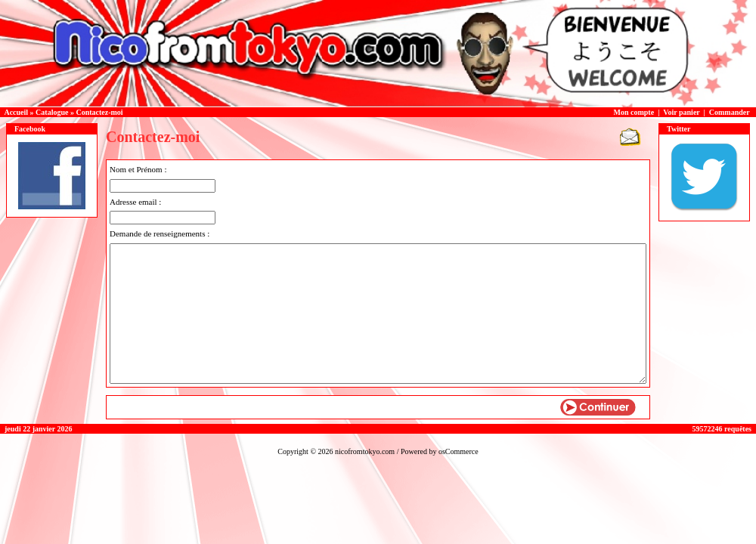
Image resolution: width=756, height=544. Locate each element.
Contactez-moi (99, 112)
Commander (730, 112)
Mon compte (634, 112)
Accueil (16, 112)
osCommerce (459, 451)
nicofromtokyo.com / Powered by (387, 451)
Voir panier (681, 112)
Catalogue (52, 112)
